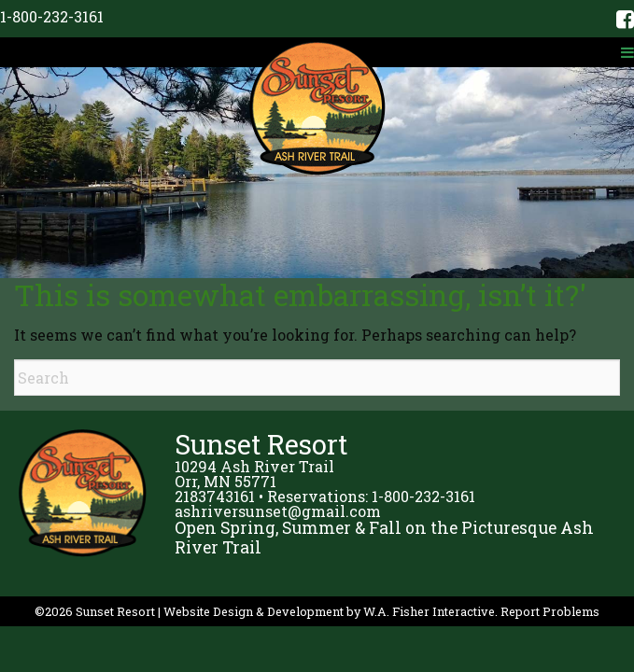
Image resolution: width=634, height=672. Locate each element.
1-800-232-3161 (52, 16)
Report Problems (550, 611)
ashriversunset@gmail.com (278, 511)
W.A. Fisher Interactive (429, 611)
